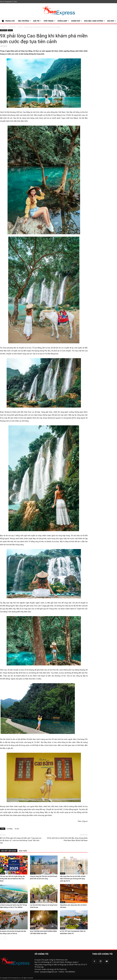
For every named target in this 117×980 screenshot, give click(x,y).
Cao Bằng (10, 829)
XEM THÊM (23, 851)
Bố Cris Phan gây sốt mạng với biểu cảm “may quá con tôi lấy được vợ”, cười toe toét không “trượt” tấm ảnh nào (21, 840)
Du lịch (17, 829)
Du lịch (20, 27)
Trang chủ (3, 27)
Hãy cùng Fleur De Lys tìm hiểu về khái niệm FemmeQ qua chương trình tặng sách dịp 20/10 (73, 879)
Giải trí (37, 21)
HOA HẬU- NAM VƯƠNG (94, 21)
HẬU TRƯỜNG (24, 21)
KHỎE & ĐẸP (63, 21)
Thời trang (49, 21)
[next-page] (5, 938)
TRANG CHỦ (8, 21)
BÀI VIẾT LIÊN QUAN (9, 851)
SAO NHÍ (111, 21)
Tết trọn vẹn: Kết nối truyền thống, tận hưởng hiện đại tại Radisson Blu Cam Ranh (12, 879)
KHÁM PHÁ (76, 21)
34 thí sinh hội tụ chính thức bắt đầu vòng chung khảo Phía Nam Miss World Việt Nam (67, 839)
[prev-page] (1, 938)
